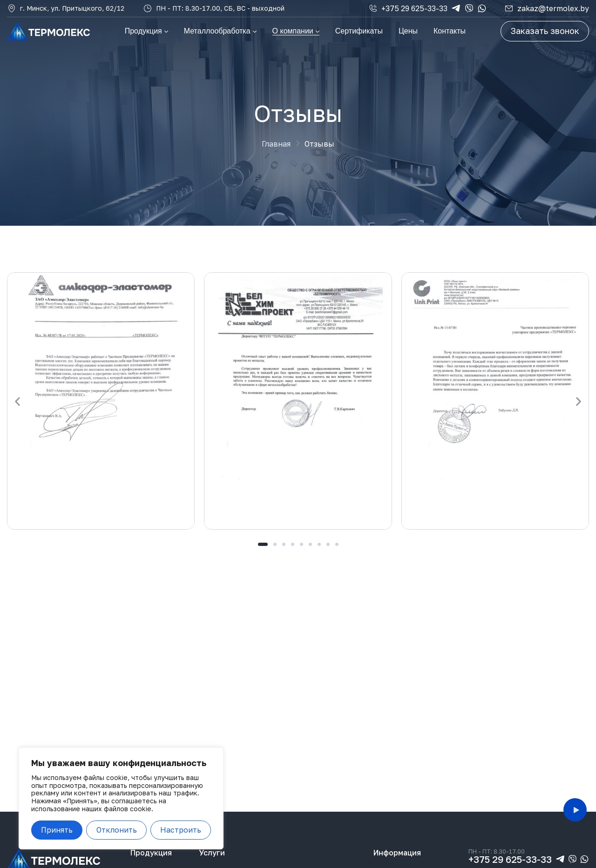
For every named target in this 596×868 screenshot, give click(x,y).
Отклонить (117, 830)
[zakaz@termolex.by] (509, 8)
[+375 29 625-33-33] (373, 8)
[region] (121, 798)
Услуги (212, 853)
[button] (17, 401)
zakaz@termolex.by (553, 8)
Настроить (181, 830)
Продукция (151, 853)
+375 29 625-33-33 (414, 8)
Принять (57, 830)
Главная (276, 144)
